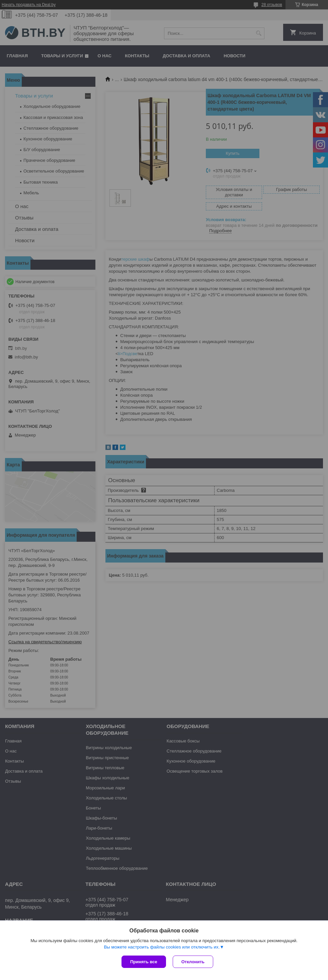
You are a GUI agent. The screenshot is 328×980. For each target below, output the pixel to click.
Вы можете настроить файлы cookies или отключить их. (162, 947)
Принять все (144, 962)
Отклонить (193, 962)
